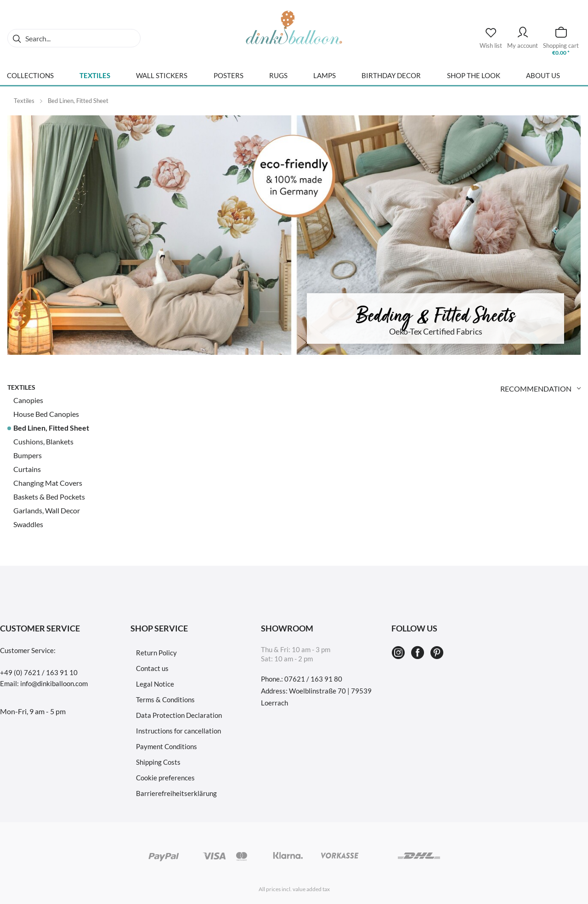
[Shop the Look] (474, 79)
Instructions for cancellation (178, 731)
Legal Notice (155, 684)
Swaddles (28, 524)
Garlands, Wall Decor (47, 510)
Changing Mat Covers (48, 483)
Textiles (21, 387)
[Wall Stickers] (162, 79)
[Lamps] (325, 79)
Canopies (28, 400)
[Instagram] (400, 653)
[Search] (17, 38)
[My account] (523, 34)
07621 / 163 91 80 (313, 679)
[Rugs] (278, 79)
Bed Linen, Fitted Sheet (51, 428)
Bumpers (28, 455)
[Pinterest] (437, 653)
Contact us (152, 668)
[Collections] (30, 79)
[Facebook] (419, 653)
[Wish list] (491, 35)
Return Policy (156, 653)
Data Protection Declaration (179, 715)
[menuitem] (74, 38)
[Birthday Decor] (391, 79)
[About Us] (543, 79)
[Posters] (229, 79)
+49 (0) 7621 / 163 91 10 (39, 672)
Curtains (27, 469)
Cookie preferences (165, 778)
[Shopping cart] (561, 34)
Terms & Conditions (165, 699)
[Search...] (74, 38)
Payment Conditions (167, 746)
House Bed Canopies (46, 414)
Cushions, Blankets (43, 441)
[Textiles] (95, 79)
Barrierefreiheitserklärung (176, 793)
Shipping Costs (158, 762)
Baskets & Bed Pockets (49, 497)
